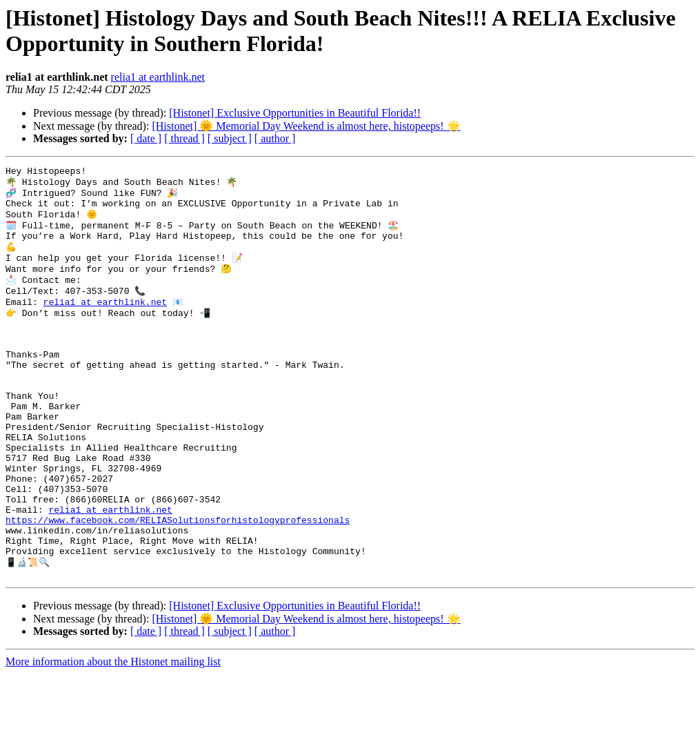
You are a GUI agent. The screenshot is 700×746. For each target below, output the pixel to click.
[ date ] (146, 138)
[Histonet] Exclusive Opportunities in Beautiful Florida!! (295, 113)
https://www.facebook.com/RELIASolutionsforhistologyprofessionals (178, 582)
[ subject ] (230, 138)
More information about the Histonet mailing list (113, 734)
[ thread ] (184, 138)
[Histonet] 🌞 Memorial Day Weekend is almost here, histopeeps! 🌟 (306, 126)
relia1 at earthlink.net (158, 77)
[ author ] (275, 138)
